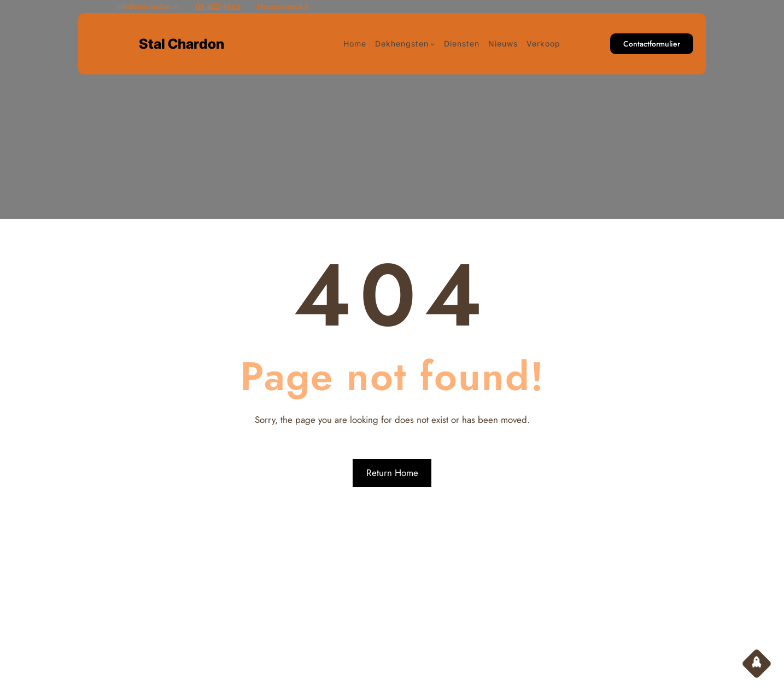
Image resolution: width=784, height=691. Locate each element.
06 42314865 (218, 6)
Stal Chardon (182, 44)
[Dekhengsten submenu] (432, 44)
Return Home (392, 473)
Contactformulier (652, 44)
